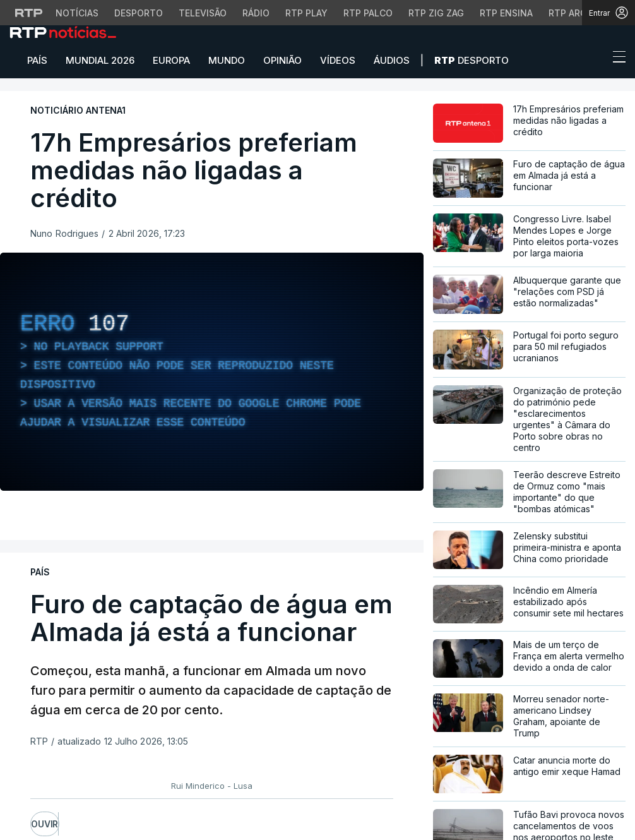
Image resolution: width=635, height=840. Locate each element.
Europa (171, 60)
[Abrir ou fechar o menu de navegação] (615, 59)
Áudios (392, 60)
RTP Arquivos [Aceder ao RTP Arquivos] (581, 13)
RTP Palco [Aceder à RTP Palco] (368, 13)
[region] (212, 372)
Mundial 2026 (100, 60)
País (37, 60)
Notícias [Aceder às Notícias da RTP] (77, 13)
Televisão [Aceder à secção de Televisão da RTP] (203, 13)
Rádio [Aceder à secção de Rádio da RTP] (256, 13)
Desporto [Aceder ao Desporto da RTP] (139, 13)
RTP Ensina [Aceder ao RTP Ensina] (506, 13)
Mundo (227, 60)
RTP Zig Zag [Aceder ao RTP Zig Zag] (436, 13)
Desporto (472, 60)
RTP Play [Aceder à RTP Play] (306, 13)
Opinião (282, 60)
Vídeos (338, 60)
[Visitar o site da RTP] (29, 13)
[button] (596, 60)
